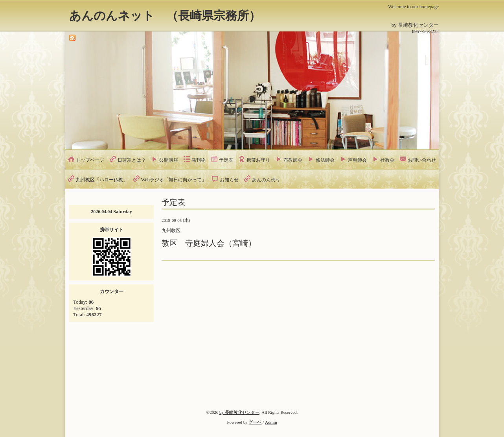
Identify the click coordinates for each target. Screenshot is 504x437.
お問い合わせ (422, 160)
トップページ (90, 160)
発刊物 (199, 160)
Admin (271, 422)
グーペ (255, 422)
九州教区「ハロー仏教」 (102, 180)
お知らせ (229, 180)
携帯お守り (258, 160)
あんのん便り (266, 180)
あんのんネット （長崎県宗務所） (165, 16)
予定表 (226, 160)
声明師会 (357, 160)
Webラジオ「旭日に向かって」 (174, 180)
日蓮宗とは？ (132, 160)
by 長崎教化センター (239, 412)
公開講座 (169, 160)
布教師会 (293, 160)
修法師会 (325, 160)
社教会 (387, 160)
